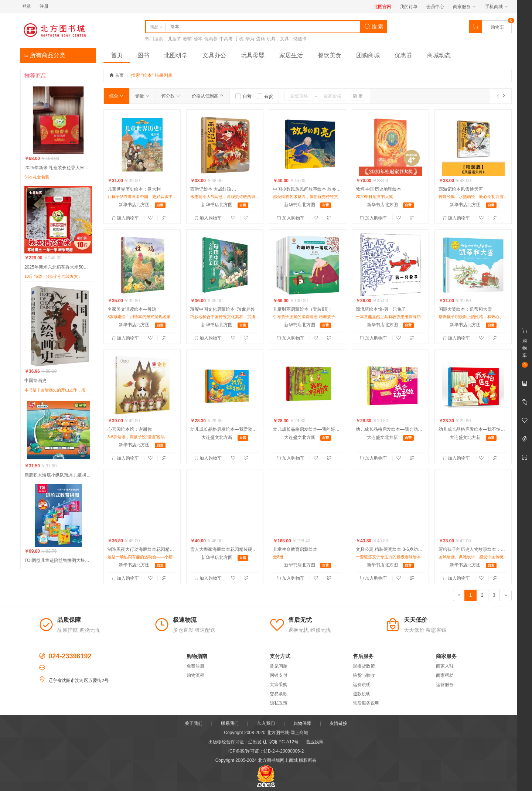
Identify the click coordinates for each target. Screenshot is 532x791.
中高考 (226, 39)
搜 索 (374, 27)
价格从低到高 (208, 96)
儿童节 (174, 39)
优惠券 (211, 39)
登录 (27, 6)
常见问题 (279, 666)
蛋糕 (260, 39)
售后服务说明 (366, 703)
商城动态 (439, 55)
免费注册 (195, 666)
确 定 (358, 96)
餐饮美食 (330, 55)
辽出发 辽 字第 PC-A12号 (273, 742)
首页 (117, 55)
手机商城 (496, 7)
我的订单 (409, 7)
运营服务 (445, 685)
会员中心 (435, 7)
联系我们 (230, 723)
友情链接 (338, 723)
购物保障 (302, 723)
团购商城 (368, 55)
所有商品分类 (45, 55)
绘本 (198, 39)
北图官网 (382, 7)
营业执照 (315, 742)
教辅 (187, 39)
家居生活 (291, 55)
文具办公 (214, 55)
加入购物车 (126, 218)
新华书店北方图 (134, 205)
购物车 (497, 27)
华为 (250, 39)
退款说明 (362, 694)
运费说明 (362, 685)
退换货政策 (364, 666)
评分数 (171, 96)
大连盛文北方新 (217, 437)
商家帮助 (445, 675)
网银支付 (279, 675)
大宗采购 (279, 685)
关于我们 (194, 723)
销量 (142, 96)
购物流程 (195, 675)
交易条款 (279, 694)
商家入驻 (445, 666)
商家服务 (464, 7)
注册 (44, 6)
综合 (117, 96)
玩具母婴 (253, 55)
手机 (239, 39)
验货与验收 (364, 675)
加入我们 (266, 723)
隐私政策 (279, 703)
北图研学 (176, 55)
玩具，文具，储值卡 (287, 39)
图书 (143, 55)
